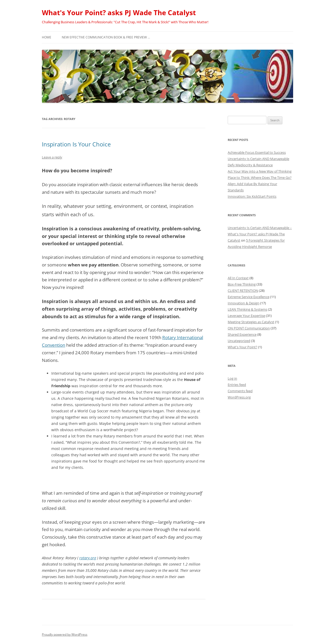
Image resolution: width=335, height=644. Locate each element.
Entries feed (237, 385)
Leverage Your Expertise (246, 316)
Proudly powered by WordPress (65, 634)
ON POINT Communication (249, 328)
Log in (232, 378)
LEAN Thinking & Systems (247, 309)
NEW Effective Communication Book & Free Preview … (106, 37)
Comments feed (240, 391)
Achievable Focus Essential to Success (257, 152)
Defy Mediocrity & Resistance (250, 165)
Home (47, 37)
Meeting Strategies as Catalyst (251, 322)
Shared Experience (242, 334)
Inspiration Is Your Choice (76, 144)
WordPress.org (239, 397)
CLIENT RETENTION (243, 290)
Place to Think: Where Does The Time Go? (260, 178)
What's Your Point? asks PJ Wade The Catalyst (119, 13)
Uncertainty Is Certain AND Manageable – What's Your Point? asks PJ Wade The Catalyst (260, 234)
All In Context (238, 278)
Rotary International (183, 337)
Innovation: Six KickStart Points (252, 196)
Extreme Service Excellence (249, 297)
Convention (54, 345)
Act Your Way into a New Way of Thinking (260, 171)
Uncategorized (239, 341)
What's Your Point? (242, 347)
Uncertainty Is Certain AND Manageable (258, 159)
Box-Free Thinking (242, 284)
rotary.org (88, 558)
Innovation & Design (244, 303)
